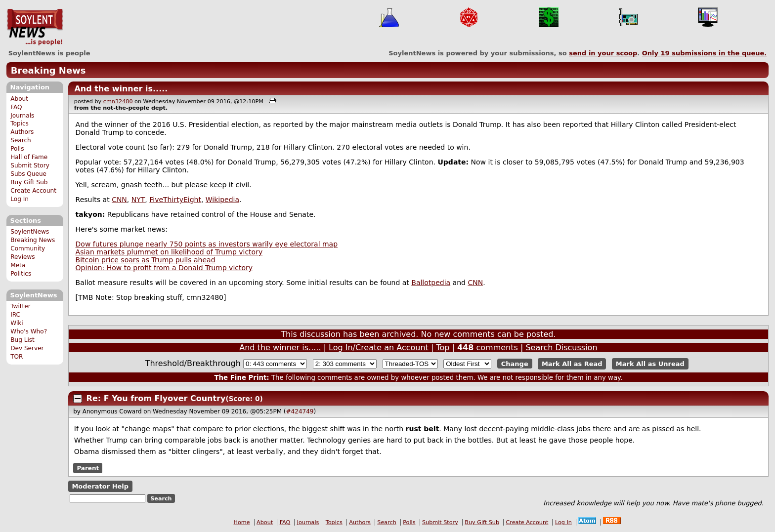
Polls (17, 149)
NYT (138, 200)
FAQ (16, 107)
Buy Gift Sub (29, 182)
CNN (119, 200)
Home (242, 522)
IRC (15, 315)
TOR (17, 357)
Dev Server (27, 348)
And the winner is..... (121, 89)
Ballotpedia (431, 283)
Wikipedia (222, 200)
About (19, 99)
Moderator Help (100, 486)
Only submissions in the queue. (705, 53)
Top (443, 348)
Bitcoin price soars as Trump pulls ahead (146, 260)
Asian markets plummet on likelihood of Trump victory (169, 252)
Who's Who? (29, 331)
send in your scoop (603, 53)
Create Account (33, 191)
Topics (20, 123)
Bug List (22, 340)
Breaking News (48, 70)
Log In (20, 199)
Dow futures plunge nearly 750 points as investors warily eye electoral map (207, 244)
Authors (22, 132)
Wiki (17, 323)
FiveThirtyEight (175, 200)
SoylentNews (35, 27)
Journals (22, 116)
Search (21, 140)
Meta (18, 265)
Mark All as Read (572, 364)
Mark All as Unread (650, 364)
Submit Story (30, 165)
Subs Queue (28, 174)
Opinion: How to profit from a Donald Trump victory (164, 268)
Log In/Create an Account (379, 348)
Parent (88, 468)
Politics (21, 274)
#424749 (300, 411)
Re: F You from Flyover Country (156, 398)
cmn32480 (118, 102)
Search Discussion (561, 348)
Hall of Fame (29, 157)
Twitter (20, 306)
